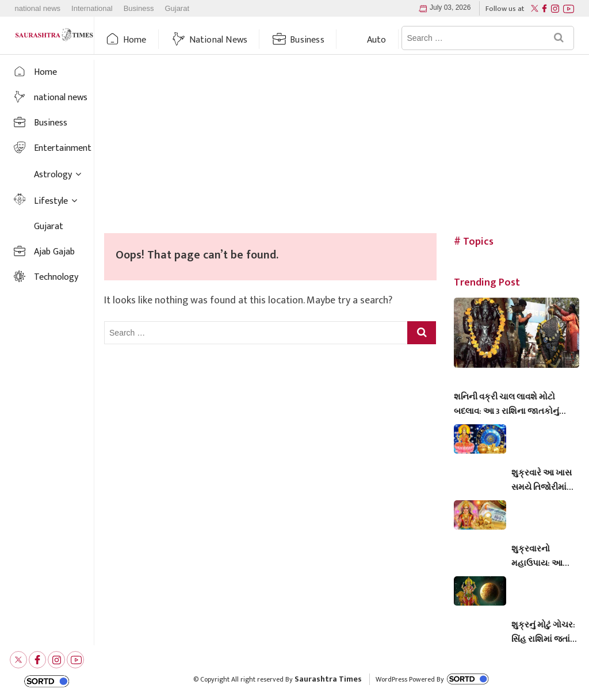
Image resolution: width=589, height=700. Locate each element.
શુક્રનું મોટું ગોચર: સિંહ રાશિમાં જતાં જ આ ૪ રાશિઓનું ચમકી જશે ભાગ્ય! (543, 632)
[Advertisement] (342, 147)
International (92, 9)
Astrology (53, 175)
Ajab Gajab (54, 252)
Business (139, 9)
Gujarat (177, 9)
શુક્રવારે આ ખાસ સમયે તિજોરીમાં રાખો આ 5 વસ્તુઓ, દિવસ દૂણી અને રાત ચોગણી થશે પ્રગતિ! (544, 480)
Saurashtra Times (328, 679)
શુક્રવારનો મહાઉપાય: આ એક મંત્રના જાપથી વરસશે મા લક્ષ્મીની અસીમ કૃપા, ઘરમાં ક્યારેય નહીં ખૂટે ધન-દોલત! (544, 556)
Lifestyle (51, 201)
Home (135, 40)
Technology (56, 277)
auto (377, 40)
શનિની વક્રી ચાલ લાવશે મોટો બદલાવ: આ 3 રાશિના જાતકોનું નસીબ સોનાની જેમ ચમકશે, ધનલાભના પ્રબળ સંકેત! (506, 404)
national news (38, 9)
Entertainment (63, 148)
